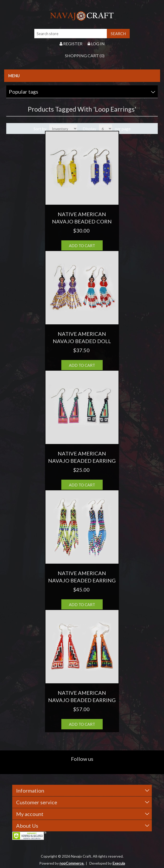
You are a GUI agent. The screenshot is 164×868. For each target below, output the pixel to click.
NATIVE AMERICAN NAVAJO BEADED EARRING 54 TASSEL (82, 580)
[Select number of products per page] (106, 128)
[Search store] (71, 34)
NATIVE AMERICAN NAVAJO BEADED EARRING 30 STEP (82, 461)
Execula (119, 863)
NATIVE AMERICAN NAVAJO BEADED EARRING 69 (82, 700)
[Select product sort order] (63, 128)
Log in (96, 44)
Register (71, 44)
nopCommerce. (72, 863)
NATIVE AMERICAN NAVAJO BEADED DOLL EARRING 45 (82, 341)
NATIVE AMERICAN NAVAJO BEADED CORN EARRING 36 (82, 221)
